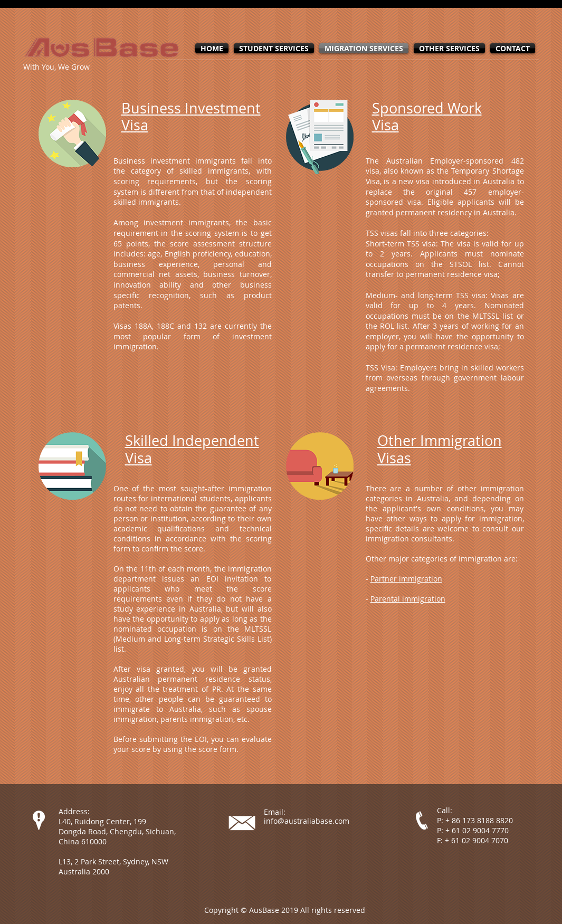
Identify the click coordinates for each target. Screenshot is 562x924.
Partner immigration (406, 579)
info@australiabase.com (307, 821)
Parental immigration (408, 599)
